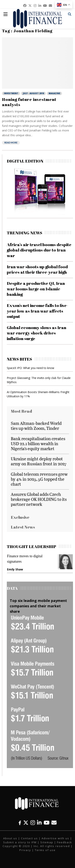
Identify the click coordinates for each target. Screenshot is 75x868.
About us (10, 838)
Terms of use (45, 850)
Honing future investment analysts (29, 102)
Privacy (25, 850)
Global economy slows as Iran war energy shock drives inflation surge (36, 333)
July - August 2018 (33, 93)
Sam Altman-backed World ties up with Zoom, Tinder (36, 426)
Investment (11, 93)
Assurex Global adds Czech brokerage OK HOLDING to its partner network (39, 499)
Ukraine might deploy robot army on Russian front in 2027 (39, 461)
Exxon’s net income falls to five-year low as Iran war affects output (37, 311)
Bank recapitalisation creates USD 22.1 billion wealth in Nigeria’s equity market (38, 443)
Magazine (54, 93)
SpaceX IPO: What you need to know (30, 368)
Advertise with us (55, 838)
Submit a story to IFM (20, 842)
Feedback (64, 842)
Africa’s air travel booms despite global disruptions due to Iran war (39, 250)
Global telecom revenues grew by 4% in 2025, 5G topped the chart (39, 479)
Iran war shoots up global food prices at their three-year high (37, 269)
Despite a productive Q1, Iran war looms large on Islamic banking (36, 289)
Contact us (29, 838)
